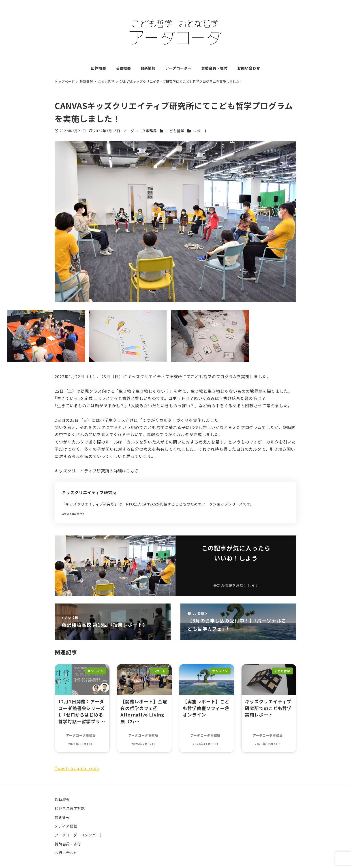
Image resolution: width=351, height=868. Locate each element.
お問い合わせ (66, 853)
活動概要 (62, 800)
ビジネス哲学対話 (70, 808)
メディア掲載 (66, 826)
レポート (200, 131)
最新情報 (62, 817)
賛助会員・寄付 (68, 844)
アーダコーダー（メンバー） (79, 835)
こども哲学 (175, 131)
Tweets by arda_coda (77, 768)
